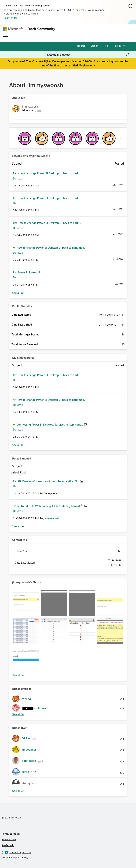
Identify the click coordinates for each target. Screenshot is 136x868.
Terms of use (9, 839)
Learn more (11, 18)
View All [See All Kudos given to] (18, 714)
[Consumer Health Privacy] (68, 858)
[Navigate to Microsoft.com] (13, 29)
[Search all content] (88, 55)
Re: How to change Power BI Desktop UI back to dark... (47, 173)
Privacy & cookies (11, 834)
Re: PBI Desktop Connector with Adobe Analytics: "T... (47, 481)
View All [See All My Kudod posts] (18, 445)
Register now (87, 65)
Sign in (94, 46)
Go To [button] (118, 46)
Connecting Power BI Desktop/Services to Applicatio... (50, 424)
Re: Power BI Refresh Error (29, 272)
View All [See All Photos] (18, 675)
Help (106, 46)
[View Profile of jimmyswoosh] (52, 518)
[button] (26, 603)
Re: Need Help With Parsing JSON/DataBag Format (49, 506)
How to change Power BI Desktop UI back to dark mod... (51, 248)
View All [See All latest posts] (18, 293)
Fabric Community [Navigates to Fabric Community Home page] (41, 29)
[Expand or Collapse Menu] (5, 38)
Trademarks (8, 845)
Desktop (18, 178)
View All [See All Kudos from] (18, 791)
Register (81, 46)
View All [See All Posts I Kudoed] (18, 526)
